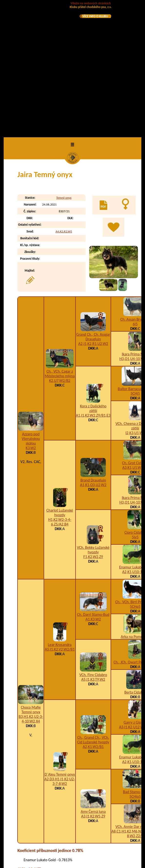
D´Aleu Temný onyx (60, 642)
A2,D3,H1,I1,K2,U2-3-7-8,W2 (60, 649)
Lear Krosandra (60, 512)
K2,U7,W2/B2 (60, 248)
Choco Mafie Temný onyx (31, 577)
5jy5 (135, 404)
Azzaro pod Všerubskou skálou (31, 306)
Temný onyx (64, 65)
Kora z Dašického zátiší (93, 276)
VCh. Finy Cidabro (93, 542)
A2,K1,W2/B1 (93, 614)
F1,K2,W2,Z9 (93, 424)
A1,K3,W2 (93, 486)
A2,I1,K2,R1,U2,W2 (93, 211)
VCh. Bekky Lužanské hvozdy (93, 417)
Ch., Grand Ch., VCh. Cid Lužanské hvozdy (93, 607)
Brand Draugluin (93, 348)
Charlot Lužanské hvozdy (60, 380)
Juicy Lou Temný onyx (44, 832)
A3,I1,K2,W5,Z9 (93, 683)
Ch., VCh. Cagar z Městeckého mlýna (60, 241)
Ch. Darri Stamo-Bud (93, 482)
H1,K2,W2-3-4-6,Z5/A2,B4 (60, 389)
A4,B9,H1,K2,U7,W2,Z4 (93, 821)
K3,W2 (31, 315)
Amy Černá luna (93, 679)
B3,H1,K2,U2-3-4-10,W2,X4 (31, 586)
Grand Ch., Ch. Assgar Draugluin (93, 204)
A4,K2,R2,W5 (64, 99)
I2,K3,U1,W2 (135, 300)
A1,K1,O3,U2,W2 (93, 352)
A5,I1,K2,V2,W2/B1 (60, 517)
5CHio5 (135, 664)
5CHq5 (135, 474)
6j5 (135, 191)
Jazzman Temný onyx (44, 780)
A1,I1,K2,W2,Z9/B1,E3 (93, 283)
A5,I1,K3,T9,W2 (93, 547)
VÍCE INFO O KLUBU (95, 16)
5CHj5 (135, 261)
